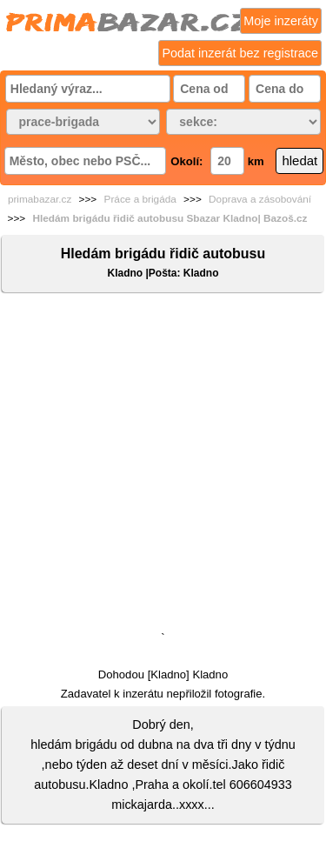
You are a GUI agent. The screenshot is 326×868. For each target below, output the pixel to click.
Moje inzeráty (281, 21)
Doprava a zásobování (260, 199)
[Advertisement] (163, 466)
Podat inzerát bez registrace (240, 53)
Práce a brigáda (140, 199)
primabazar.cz (40, 199)
